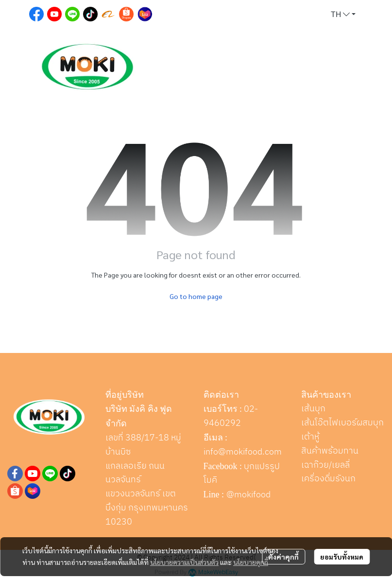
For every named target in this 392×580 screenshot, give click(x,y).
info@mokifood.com (243, 452)
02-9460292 (231, 416)
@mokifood (248, 495)
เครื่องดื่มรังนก (328, 479)
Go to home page (196, 296)
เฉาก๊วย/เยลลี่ (325, 465)
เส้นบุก (313, 409)
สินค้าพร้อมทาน (330, 451)
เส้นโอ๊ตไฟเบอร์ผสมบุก (342, 423)
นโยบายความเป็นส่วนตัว (184, 562)
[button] (343, 15)
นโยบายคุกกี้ (251, 562)
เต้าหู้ (310, 437)
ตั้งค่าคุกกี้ (283, 557)
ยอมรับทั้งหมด (342, 557)
